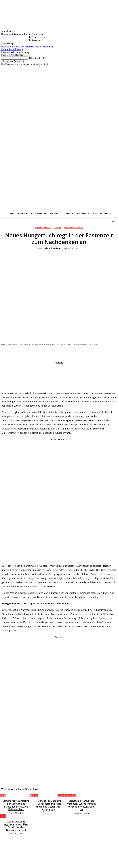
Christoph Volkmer (52, 248)
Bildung (34, 795)
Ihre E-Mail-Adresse (38, 58)
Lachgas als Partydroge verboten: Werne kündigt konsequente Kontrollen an (81, 803)
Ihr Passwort (34, 40)
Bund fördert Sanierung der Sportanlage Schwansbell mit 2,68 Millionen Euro (16, 803)
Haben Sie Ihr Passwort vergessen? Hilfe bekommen (27, 47)
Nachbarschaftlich (73, 228)
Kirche (58, 228)
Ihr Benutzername (37, 37)
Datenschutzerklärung (12, 49)
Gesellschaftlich (43, 228)
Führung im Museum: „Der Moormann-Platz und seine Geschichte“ (49, 803)
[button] (113, 221)
